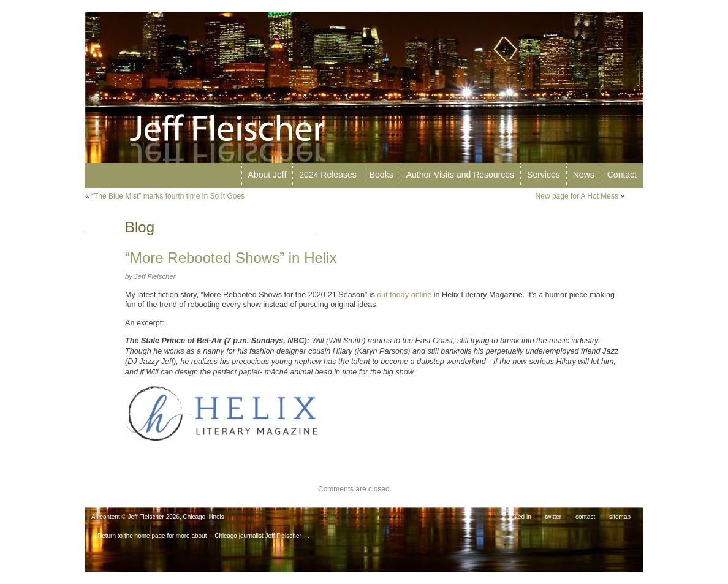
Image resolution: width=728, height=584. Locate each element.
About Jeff (267, 175)
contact (585, 517)
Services (544, 175)
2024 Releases (328, 175)
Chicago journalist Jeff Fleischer (258, 536)
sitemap (620, 517)
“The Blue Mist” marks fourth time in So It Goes (168, 196)
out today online (404, 295)
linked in (520, 517)
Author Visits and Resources (460, 175)
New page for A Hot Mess (577, 196)
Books (381, 175)
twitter (554, 517)
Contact (622, 175)
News (584, 175)
